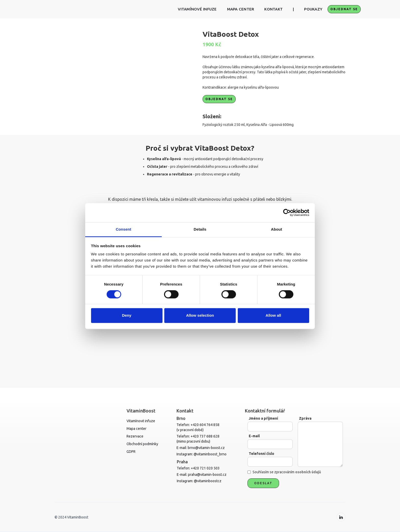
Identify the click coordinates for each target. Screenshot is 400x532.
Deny (127, 316)
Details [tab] (200, 229)
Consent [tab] (124, 229)
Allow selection (200, 316)
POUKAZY (313, 9)
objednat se (344, 9)
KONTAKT (273, 9)
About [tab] (277, 229)
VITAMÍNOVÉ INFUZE (197, 9)
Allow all (273, 316)
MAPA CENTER (241, 9)
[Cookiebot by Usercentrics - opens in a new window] (287, 212)
